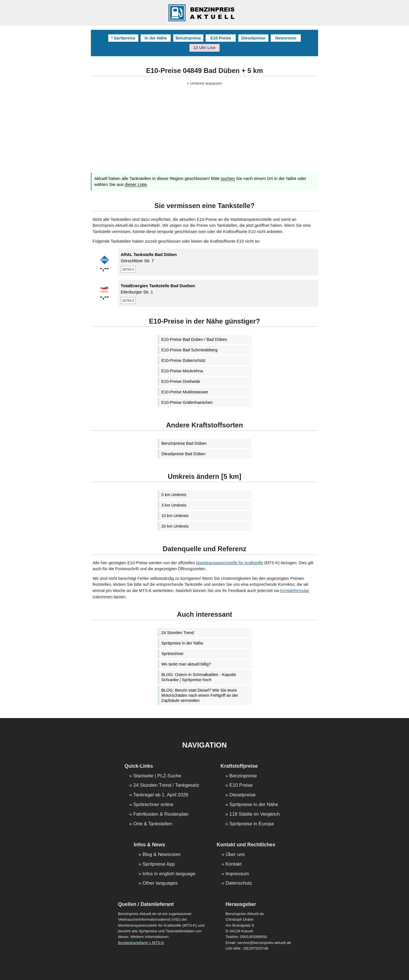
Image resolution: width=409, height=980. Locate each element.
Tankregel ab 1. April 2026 (161, 795)
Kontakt (234, 864)
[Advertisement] (204, 133)
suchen (228, 179)
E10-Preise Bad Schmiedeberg (189, 350)
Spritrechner (172, 654)
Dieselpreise (253, 38)
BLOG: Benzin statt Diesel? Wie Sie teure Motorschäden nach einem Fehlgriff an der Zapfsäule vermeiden (200, 695)
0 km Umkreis (174, 495)
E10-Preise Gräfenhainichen (187, 402)
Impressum (237, 874)
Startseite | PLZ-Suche (157, 776)
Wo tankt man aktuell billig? (186, 664)
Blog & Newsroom (162, 855)
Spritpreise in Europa (252, 824)
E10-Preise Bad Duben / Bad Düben (194, 339)
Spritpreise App (159, 864)
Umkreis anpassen (206, 83)
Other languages (160, 883)
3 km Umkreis (174, 505)
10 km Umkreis (175, 516)
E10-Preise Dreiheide (181, 381)
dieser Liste (136, 184)
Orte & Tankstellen (153, 824)
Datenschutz (239, 883)
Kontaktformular (295, 591)
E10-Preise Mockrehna (182, 371)
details (128, 269)
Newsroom (286, 38)
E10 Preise (221, 38)
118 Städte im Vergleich (255, 814)
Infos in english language (169, 874)
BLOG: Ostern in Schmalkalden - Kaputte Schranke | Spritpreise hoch (199, 677)
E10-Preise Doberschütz (183, 360)
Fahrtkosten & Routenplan (161, 814)
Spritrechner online (153, 805)
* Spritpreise (123, 38)
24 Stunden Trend (178, 633)
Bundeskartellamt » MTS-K (141, 943)
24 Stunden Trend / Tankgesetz (166, 785)
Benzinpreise (188, 38)
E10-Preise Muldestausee (185, 392)
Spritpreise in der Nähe (182, 643)
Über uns (235, 855)
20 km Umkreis (175, 526)
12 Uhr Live (204, 48)
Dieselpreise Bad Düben (183, 454)
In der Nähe (156, 38)
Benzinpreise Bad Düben (184, 443)
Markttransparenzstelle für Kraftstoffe (230, 563)
